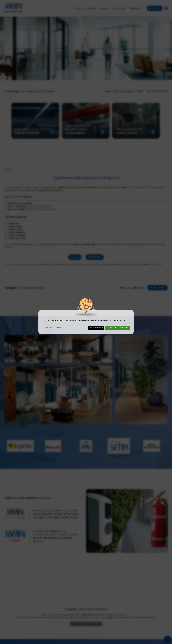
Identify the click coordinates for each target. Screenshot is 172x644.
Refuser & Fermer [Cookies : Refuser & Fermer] (53, 328)
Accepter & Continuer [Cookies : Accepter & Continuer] (117, 328)
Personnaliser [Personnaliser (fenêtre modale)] (96, 328)
